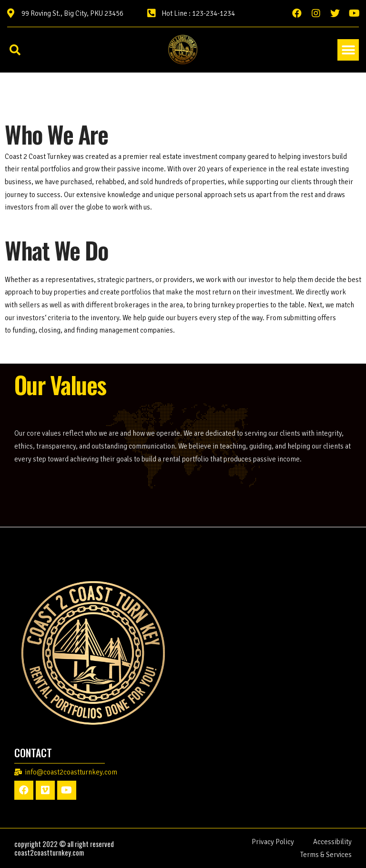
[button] (348, 50)
